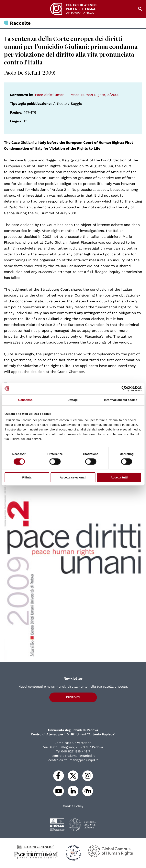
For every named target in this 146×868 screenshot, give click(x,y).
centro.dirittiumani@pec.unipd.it (73, 760)
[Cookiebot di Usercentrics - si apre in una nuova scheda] (124, 389)
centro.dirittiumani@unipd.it (73, 756)
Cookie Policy (73, 806)
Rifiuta (27, 477)
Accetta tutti (119, 477)
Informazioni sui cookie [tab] (121, 400)
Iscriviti (73, 697)
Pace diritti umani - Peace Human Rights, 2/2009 (77, 95)
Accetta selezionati (73, 477)
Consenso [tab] (25, 400)
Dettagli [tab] (73, 400)
